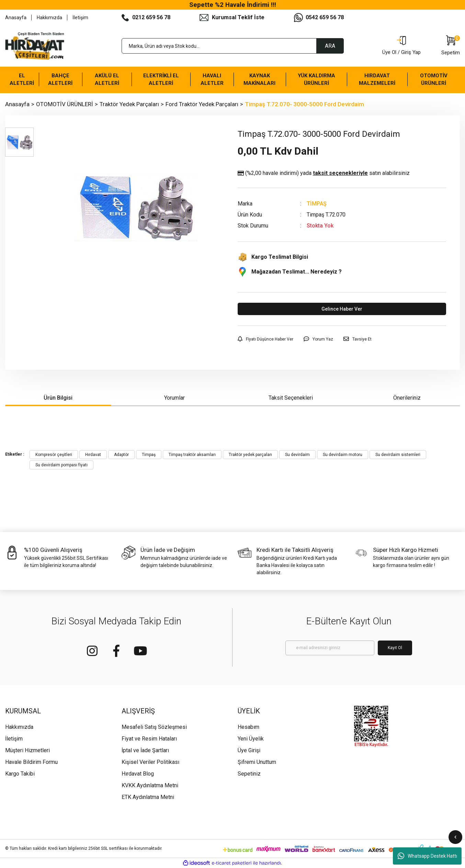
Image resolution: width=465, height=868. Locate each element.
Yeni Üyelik (251, 739)
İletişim (80, 18)
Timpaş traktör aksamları (192, 455)
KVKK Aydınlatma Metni (150, 785)
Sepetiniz (249, 774)
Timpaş (149, 455)
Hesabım (248, 727)
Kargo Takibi (20, 774)
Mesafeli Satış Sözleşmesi (154, 727)
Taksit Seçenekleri (291, 398)
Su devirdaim (297, 455)
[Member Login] (401, 46)
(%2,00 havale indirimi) (324, 173)
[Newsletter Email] (330, 648)
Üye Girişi (249, 750)
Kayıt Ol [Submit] (395, 648)
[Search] (233, 46)
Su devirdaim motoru (343, 455)
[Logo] (35, 46)
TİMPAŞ (317, 204)
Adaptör (121, 455)
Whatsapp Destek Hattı (427, 856)
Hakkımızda (49, 18)
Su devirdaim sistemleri (398, 455)
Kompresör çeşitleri (54, 455)
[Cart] (451, 46)
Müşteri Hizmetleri (27, 750)
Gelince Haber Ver (342, 309)
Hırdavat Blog (138, 774)
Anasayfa (16, 18)
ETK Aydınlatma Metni (148, 797)
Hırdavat (93, 455)
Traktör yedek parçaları (250, 455)
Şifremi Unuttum (257, 762)
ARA (330, 46)
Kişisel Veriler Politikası (150, 762)
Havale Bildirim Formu (31, 762)
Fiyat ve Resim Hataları (149, 739)
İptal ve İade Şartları (145, 750)
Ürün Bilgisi (58, 398)
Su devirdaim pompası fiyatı (61, 465)
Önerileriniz (407, 398)
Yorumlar (174, 398)
